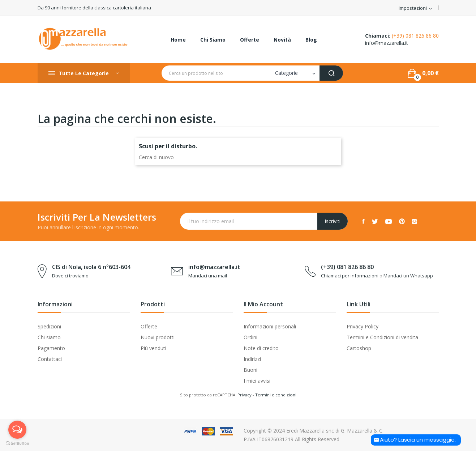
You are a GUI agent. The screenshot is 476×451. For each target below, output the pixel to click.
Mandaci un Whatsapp (408, 276)
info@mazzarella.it (387, 43)
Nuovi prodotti (158, 337)
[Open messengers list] (17, 430)
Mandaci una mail (208, 276)
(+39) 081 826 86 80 (415, 36)
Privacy (245, 395)
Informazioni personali (270, 326)
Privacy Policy (363, 326)
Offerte (149, 326)
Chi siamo (49, 337)
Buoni (250, 370)
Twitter (375, 221)
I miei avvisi (257, 381)
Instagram (415, 221)
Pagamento (51, 348)
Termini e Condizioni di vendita (382, 337)
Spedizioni (49, 326)
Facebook (363, 221)
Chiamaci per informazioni (350, 276)
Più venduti (153, 348)
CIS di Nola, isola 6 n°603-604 (91, 267)
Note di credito (261, 348)
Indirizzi (252, 359)
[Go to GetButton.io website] (17, 444)
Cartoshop (359, 348)
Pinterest (402, 221)
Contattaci (50, 359)
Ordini (250, 337)
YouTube (389, 221)
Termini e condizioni (276, 395)
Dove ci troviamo (70, 276)
